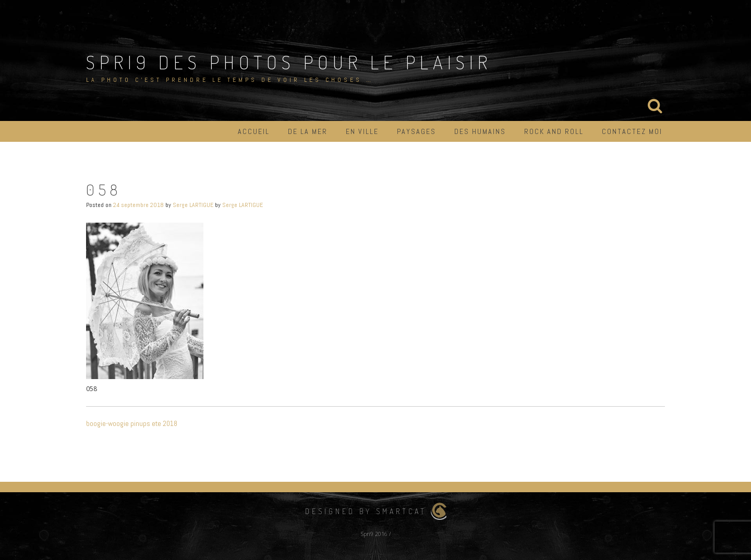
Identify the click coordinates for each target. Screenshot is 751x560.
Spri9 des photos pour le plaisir (289, 62)
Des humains (480, 131)
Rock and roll (554, 131)
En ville (362, 131)
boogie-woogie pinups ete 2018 (132, 423)
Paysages (416, 131)
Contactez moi (632, 131)
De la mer (308, 131)
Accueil (254, 131)
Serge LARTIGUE (193, 205)
